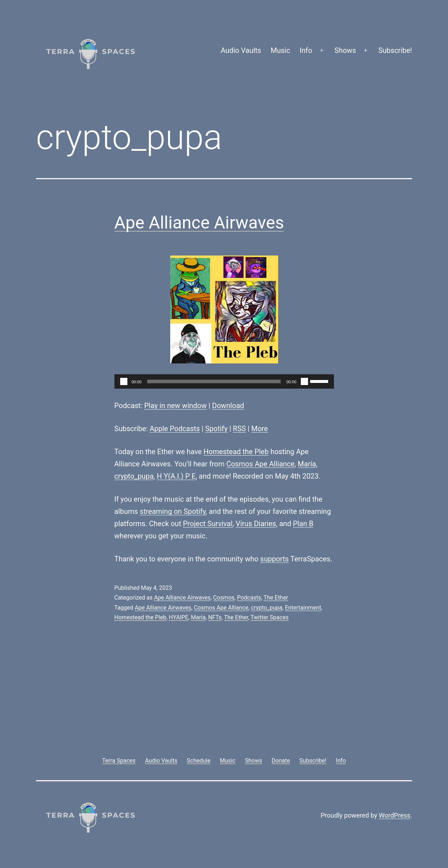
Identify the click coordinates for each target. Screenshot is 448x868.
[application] (224, 381)
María (307, 464)
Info (306, 50)
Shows (345, 50)
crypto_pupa (134, 476)
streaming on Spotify (173, 511)
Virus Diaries (256, 524)
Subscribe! (395, 50)
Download (228, 406)
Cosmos (224, 598)
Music (280, 50)
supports (274, 559)
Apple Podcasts (175, 429)
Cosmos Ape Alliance (260, 464)
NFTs (215, 617)
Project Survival (208, 524)
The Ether (276, 598)
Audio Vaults (241, 50)
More (259, 429)
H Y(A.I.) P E (176, 476)
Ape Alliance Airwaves (199, 223)
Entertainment (303, 608)
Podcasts (249, 598)
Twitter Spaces (270, 617)
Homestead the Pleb (236, 452)
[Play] (124, 381)
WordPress (395, 815)
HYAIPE (178, 617)
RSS (239, 429)
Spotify (216, 429)
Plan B (303, 524)
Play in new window (176, 406)
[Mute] (304, 381)
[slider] (214, 381)
